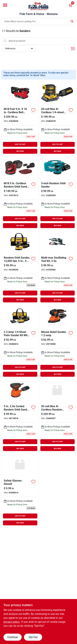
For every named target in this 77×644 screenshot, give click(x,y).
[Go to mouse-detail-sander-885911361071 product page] (57, 341)
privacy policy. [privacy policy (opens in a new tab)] (12, 622)
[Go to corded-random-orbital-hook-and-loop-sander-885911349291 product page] (20, 267)
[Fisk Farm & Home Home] (38, 6)
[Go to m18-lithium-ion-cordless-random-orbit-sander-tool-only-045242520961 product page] (20, 193)
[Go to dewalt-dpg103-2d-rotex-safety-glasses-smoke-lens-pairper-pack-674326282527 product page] (20, 490)
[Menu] (5, 5)
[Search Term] (39, 21)
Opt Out (33, 637)
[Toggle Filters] (73, 49)
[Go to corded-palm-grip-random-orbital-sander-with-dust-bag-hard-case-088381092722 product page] (57, 193)
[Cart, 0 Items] (70, 5)
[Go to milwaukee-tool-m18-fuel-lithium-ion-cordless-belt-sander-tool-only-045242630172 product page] (20, 118)
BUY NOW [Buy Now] (20, 151)
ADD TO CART (20, 144)
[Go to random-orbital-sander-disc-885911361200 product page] (20, 416)
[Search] (72, 21)
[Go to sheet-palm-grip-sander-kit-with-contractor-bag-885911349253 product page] (20, 341)
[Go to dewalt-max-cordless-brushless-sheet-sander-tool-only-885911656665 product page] (57, 118)
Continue (12, 637)
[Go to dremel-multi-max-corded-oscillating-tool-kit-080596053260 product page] (57, 267)
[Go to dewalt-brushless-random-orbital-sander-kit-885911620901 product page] (57, 416)
